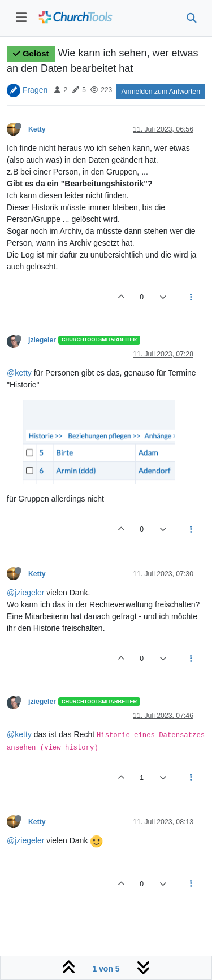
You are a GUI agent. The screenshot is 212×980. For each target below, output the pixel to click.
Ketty (37, 129)
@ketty (19, 373)
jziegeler (42, 340)
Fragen (35, 89)
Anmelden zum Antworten (161, 92)
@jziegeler (25, 593)
